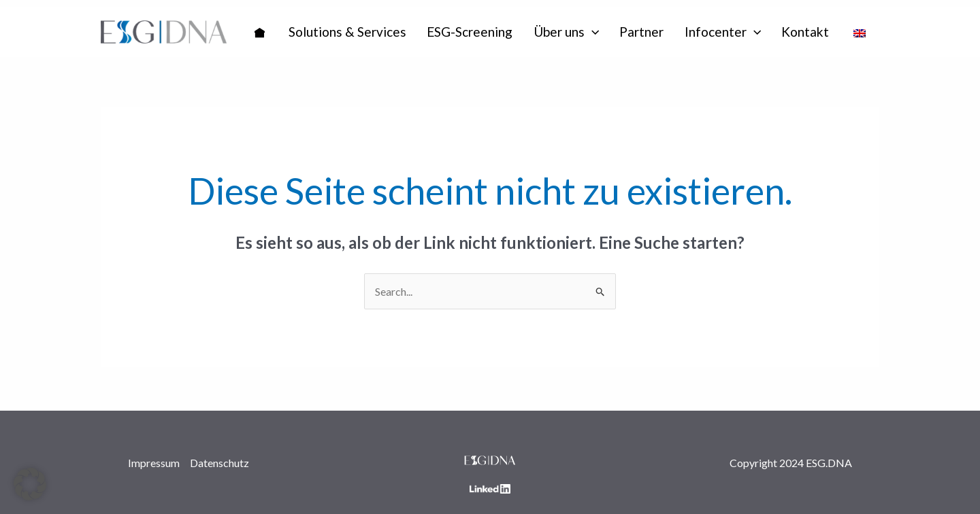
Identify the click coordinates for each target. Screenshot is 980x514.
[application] (592, 32)
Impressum (154, 463)
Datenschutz (219, 463)
